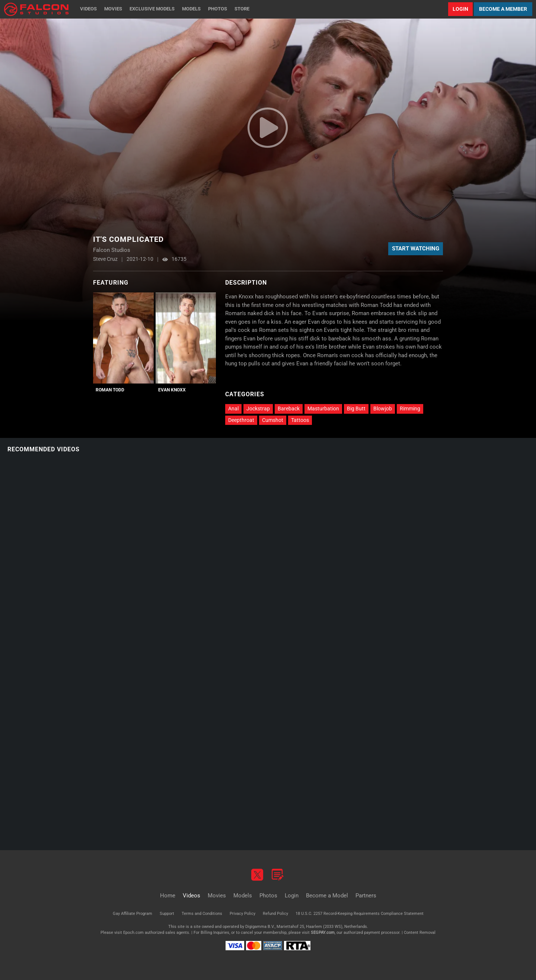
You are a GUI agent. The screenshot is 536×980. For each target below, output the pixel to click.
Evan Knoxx (172, 390)
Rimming (410, 409)
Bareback (289, 409)
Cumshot (273, 420)
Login (460, 9)
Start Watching (416, 249)
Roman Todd (110, 390)
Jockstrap (258, 409)
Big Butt (356, 409)
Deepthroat (241, 420)
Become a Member (503, 9)
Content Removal (420, 933)
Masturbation (323, 409)
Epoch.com (133, 933)
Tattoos (300, 420)
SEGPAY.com (323, 933)
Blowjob (383, 409)
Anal (233, 409)
